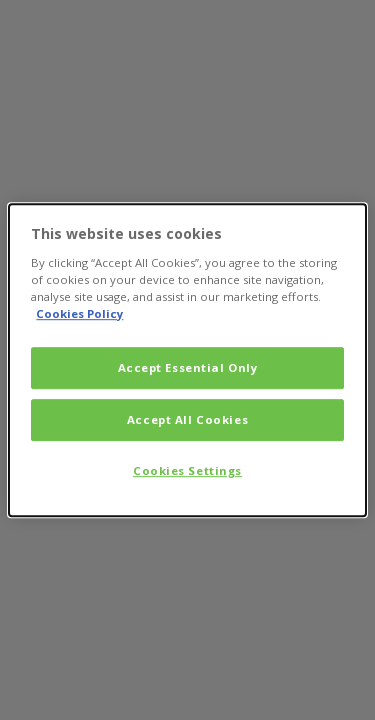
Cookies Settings (187, 470)
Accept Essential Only (188, 367)
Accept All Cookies (187, 419)
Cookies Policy (79, 313)
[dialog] (187, 360)
